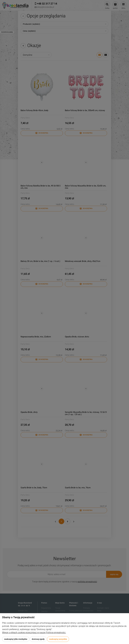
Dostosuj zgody (38, 639)
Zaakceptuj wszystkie (58, 639)
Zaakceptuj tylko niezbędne (16, 639)
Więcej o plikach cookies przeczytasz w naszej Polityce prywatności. (34, 633)
